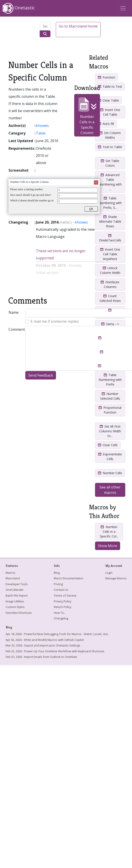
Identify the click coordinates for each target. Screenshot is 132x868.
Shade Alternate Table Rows (110, 221)
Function (107, 77)
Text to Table (110, 147)
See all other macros (110, 490)
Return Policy (63, 607)
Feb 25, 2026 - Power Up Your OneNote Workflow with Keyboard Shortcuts (55, 651)
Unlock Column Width (110, 270)
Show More (108, 546)
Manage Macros (116, 578)
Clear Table (108, 100)
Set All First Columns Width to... (110, 431)
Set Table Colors (110, 163)
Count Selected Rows (110, 298)
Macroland (13, 578)
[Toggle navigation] (123, 8)
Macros (11, 573)
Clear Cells (108, 445)
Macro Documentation (69, 578)
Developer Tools (17, 584)
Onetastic (19, 8)
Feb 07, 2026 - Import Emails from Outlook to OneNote (41, 657)
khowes (42, 126)
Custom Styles (15, 607)
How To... (60, 613)
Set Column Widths (110, 135)
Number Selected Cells (110, 396)
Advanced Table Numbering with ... (110, 182)
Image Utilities (15, 601)
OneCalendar (15, 590)
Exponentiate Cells (110, 456)
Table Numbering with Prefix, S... (110, 203)
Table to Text (110, 86)
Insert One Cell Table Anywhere (110, 254)
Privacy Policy (63, 601)
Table (41, 133)
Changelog (61, 618)
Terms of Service (65, 595)
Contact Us (61, 590)
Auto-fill (106, 124)
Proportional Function (110, 410)
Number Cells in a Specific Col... (109, 532)
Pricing (58, 584)
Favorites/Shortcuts (19, 613)
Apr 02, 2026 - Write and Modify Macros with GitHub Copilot (45, 640)
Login (109, 573)
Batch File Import (17, 595)
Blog (57, 573)
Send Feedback (41, 375)
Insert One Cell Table (110, 112)
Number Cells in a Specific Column (87, 116)
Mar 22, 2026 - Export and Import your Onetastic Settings (43, 645)
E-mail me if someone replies (55, 321)
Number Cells (110, 473)
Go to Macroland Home (78, 26)
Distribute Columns (110, 284)
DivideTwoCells (110, 238)
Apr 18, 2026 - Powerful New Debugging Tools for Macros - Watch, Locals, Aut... (58, 634)
